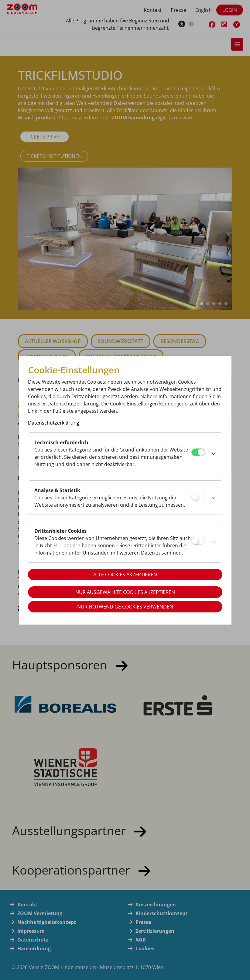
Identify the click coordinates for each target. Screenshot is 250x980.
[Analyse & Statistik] (198, 497)
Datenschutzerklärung (54, 423)
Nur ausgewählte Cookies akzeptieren (125, 592)
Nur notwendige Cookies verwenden (125, 607)
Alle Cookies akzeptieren (125, 575)
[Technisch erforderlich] (198, 452)
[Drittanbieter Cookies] (198, 541)
